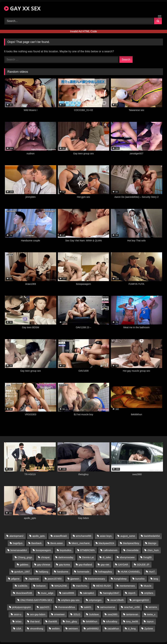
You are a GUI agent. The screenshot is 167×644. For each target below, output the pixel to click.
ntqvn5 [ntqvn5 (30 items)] (132, 593)
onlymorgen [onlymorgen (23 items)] (95, 600)
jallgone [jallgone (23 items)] (15, 579)
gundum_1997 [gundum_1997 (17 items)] (22, 572)
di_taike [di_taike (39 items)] (107, 557)
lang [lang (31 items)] (156, 579)
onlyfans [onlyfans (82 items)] (149, 593)
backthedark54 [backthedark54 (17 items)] (152, 536)
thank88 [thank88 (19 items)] (53, 621)
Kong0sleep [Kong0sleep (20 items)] (120, 579)
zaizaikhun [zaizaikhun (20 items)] (113, 629)
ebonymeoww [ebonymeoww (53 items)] (127, 557)
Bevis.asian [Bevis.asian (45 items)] (57, 543)
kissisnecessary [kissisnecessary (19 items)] (97, 579)
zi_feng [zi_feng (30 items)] (132, 629)
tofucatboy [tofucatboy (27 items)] (112, 621)
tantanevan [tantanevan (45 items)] (132, 614)
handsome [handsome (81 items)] (63, 572)
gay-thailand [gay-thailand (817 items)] (85, 565)
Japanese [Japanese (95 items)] (34, 579)
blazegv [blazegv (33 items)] (152, 543)
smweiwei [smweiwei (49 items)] (59, 614)
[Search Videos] (79, 21)
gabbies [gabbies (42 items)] (24, 565)
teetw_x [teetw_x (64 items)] (151, 614)
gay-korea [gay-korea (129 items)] (64, 565)
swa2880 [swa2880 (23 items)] (113, 614)
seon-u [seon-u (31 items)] (18, 614)
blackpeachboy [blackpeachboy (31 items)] (131, 543)
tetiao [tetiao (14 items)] (18, 621)
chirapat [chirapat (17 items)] (45, 557)
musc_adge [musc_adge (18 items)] (47, 593)
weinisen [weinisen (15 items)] (73, 629)
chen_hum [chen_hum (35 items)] (153, 550)
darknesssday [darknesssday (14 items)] (66, 557)
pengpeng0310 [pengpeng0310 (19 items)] (141, 600)
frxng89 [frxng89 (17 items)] (147, 557)
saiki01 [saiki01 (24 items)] (88, 607)
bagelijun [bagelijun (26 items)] (18, 543)
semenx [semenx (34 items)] (153, 607)
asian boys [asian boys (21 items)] (106, 536)
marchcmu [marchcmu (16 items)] (82, 586)
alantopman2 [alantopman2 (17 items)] (16, 536)
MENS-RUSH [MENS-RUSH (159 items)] (103, 586)
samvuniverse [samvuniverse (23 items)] (108, 607)
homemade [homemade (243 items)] (83, 572)
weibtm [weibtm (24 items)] (56, 629)
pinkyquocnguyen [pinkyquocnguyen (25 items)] (22, 607)
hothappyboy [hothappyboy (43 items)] (105, 572)
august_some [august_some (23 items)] (128, 536)
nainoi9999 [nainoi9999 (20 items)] (68, 593)
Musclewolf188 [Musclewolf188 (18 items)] (24, 593)
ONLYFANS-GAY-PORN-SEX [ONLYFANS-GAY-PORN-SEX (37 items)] (36, 600)
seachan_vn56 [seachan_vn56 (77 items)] (132, 607)
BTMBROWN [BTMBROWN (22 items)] (87, 550)
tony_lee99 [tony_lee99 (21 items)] (132, 621)
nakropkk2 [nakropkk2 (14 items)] (88, 593)
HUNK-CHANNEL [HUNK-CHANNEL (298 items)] (130, 572)
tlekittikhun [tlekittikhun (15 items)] (92, 621)
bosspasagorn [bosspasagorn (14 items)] (43, 550)
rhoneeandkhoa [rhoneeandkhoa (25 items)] (66, 607)
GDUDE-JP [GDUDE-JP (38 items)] (143, 565)
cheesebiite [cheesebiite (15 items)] (133, 550)
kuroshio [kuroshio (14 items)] (140, 579)
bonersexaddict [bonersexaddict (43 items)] (19, 550)
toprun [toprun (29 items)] (150, 621)
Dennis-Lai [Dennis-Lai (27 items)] (88, 557)
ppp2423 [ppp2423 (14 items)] (45, 607)
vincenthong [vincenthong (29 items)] (37, 629)
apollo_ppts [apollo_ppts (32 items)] (38, 536)
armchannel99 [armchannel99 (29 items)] (83, 536)
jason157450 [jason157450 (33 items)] (55, 579)
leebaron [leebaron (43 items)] (41, 586)
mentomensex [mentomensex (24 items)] (127, 586)
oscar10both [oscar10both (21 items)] (117, 600)
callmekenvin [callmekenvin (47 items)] (110, 550)
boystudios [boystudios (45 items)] (66, 550)
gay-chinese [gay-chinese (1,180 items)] (44, 565)
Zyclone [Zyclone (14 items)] (149, 629)
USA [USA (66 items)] (19, 629)
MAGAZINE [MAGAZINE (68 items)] (61, 586)
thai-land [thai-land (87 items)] (35, 621)
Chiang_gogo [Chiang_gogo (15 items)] (25, 557)
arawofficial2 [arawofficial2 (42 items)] (60, 536)
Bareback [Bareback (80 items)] (37, 543)
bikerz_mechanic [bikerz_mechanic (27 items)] (81, 543)
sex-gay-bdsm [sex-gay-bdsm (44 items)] (38, 614)
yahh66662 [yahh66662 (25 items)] (93, 629)
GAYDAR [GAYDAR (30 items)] (123, 565)
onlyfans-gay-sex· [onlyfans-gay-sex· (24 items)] (71, 600)
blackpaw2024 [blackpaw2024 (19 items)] (106, 543)
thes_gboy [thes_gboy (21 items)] (71, 621)
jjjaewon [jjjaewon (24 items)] (75, 579)
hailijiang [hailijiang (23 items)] (43, 572)
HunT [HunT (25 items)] (152, 572)
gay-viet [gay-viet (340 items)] (105, 565)
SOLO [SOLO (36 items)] (77, 614)
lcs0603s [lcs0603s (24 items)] (23, 586)
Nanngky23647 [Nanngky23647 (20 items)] (111, 593)
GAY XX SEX (22, 8)
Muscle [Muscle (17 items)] (148, 586)
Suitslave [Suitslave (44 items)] (94, 614)
